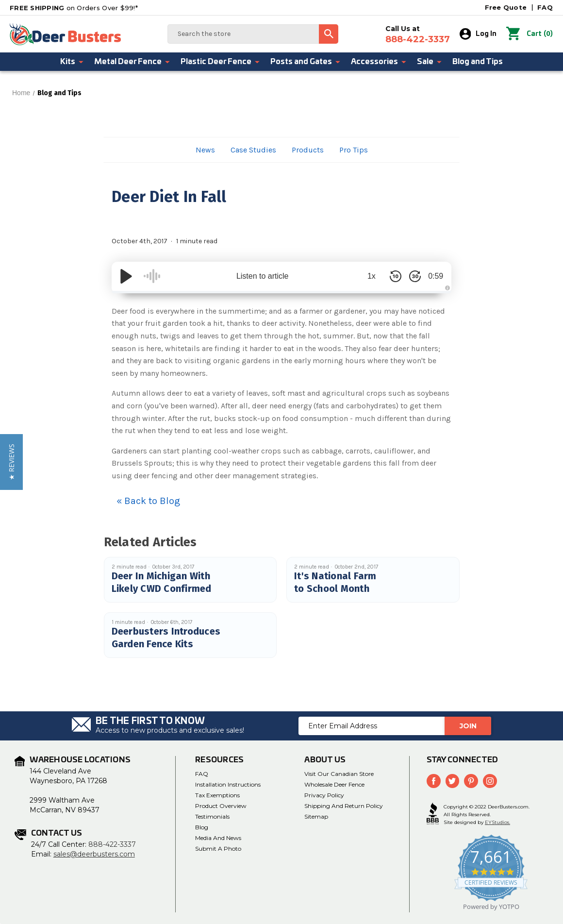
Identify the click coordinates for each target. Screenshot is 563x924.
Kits (72, 62)
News (205, 150)
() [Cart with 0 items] (531, 34)
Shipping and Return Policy (344, 806)
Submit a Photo (218, 848)
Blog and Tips (478, 62)
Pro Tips (354, 150)
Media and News (218, 838)
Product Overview (221, 806)
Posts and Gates (306, 62)
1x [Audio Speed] (364, 276)
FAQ (545, 7)
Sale (430, 62)
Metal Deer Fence (132, 62)
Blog (202, 827)
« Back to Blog (148, 501)
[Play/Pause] (126, 276)
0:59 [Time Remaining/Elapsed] (432, 276)
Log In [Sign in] (481, 34)
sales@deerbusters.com (94, 854)
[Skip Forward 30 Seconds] (408, 276)
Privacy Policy (324, 795)
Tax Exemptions (217, 795)
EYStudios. (497, 821)
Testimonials (212, 816)
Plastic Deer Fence (221, 62)
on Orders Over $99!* (74, 8)
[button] (11, 462)
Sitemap (316, 816)
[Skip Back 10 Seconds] (388, 276)
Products (308, 150)
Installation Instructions (228, 784)
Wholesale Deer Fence (334, 784)
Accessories (379, 62)
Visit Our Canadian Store (339, 774)
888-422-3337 (112, 844)
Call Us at (421, 34)
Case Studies (253, 150)
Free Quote (506, 7)
